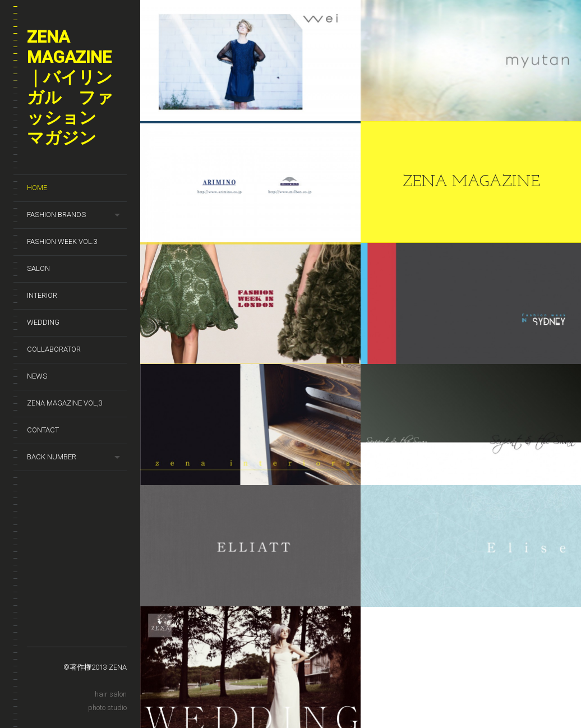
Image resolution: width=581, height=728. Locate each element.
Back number (52, 457)
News (37, 376)
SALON (38, 268)
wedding (43, 322)
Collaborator (54, 349)
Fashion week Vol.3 (62, 241)
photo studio (107, 708)
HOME (37, 188)
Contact (43, 430)
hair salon (111, 694)
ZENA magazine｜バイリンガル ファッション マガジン (70, 87)
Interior (42, 295)
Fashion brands (56, 215)
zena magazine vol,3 (65, 403)
